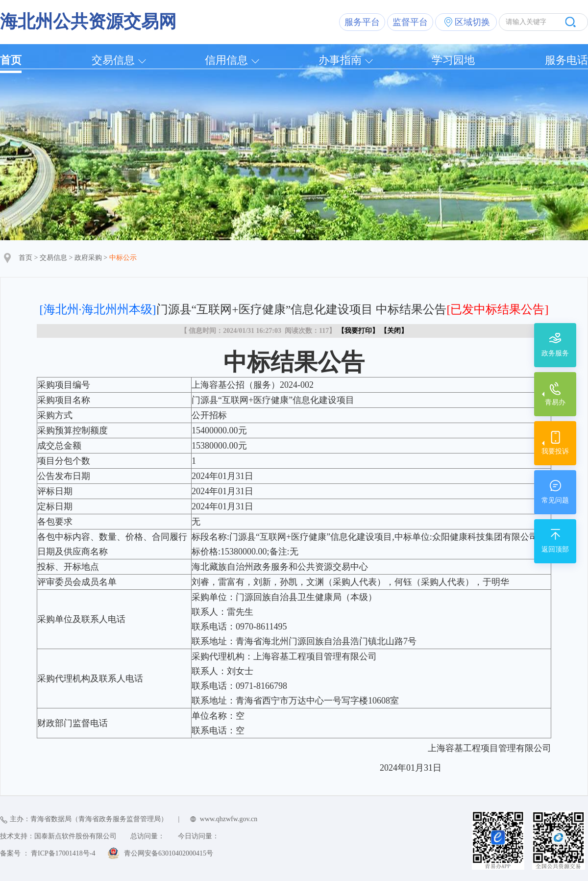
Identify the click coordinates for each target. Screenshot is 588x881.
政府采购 (88, 258)
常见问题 (555, 500)
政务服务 (555, 353)
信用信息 (226, 60)
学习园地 (453, 60)
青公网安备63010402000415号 (169, 853)
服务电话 (566, 60)
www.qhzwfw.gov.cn (229, 819)
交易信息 (113, 60)
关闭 (394, 331)
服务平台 (362, 22)
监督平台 (410, 22)
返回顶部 (555, 549)
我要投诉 (555, 451)
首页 (11, 60)
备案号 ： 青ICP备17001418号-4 (48, 853)
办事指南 (340, 60)
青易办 (555, 402)
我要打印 (358, 331)
